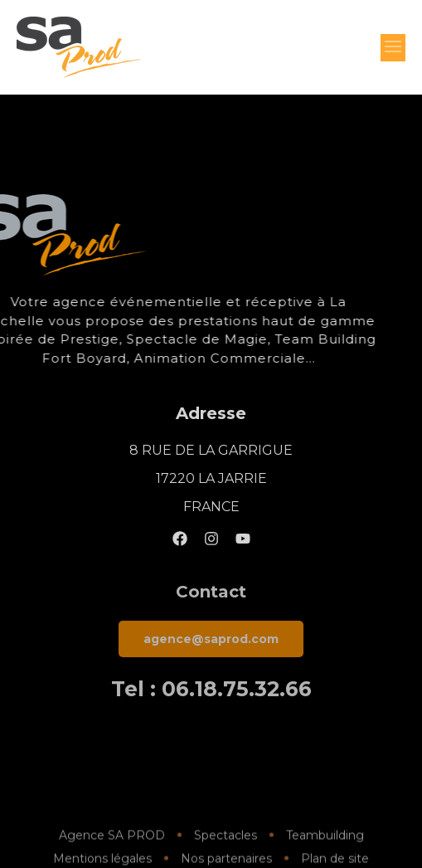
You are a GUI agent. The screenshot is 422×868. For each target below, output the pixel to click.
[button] (393, 48)
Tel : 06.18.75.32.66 (211, 689)
